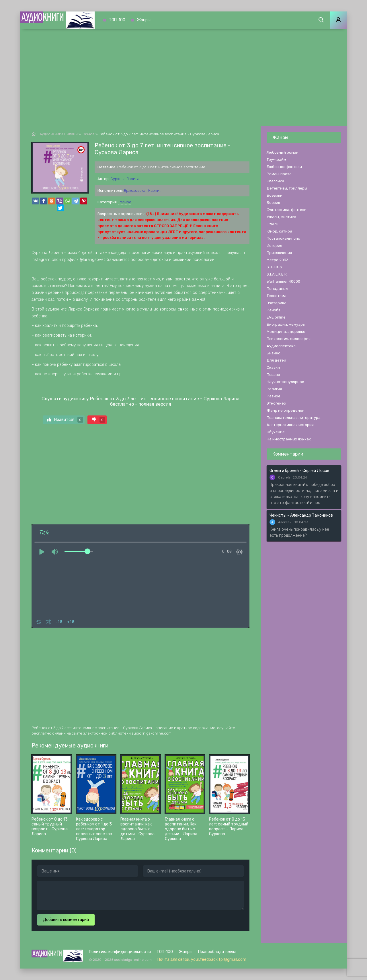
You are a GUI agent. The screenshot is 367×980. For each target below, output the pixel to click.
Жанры (144, 20)
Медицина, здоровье (286, 332)
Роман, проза (279, 174)
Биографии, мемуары (286, 324)
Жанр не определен (286, 410)
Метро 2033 (278, 260)
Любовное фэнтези (284, 167)
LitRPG (273, 224)
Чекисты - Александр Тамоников (301, 515)
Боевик (273, 203)
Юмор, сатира (279, 231)
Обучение (276, 432)
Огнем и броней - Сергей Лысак (299, 471)
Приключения (279, 253)
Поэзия (273, 375)
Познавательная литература (294, 418)
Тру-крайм (276, 160)
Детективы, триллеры (287, 188)
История (274, 246)
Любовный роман (283, 152)
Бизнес (273, 353)
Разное (125, 202)
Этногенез (276, 403)
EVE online (276, 317)
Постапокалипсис (283, 238)
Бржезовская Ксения (143, 191)
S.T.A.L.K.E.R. (277, 274)
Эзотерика (277, 303)
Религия (274, 389)
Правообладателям (217, 952)
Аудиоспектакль (282, 346)
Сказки (273, 367)
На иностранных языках (289, 439)
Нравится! (65, 420)
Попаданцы (277, 289)
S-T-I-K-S (274, 267)
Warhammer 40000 (283, 281)
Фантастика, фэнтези (287, 210)
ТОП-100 (117, 20)
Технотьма (277, 296)
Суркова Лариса (125, 179)
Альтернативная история (290, 425)
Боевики (275, 195)
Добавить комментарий (66, 920)
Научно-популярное (285, 382)
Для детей (276, 360)
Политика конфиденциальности (120, 952)
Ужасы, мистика (281, 217)
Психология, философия (289, 339)
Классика (275, 181)
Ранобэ (274, 310)
